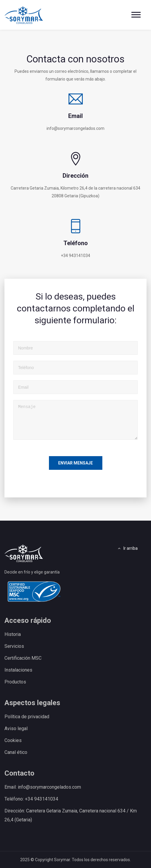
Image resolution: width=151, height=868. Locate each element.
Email (75, 116)
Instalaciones (18, 670)
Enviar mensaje (75, 463)
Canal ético (16, 752)
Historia (13, 634)
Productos (15, 682)
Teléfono (76, 243)
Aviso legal (16, 728)
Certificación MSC (23, 658)
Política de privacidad (27, 717)
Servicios (14, 646)
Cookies (13, 740)
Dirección (75, 176)
